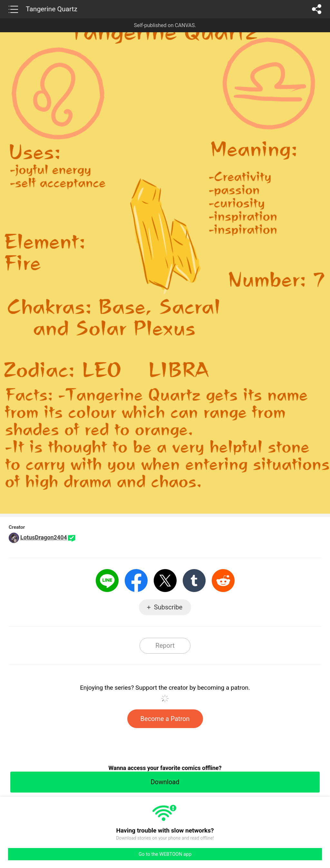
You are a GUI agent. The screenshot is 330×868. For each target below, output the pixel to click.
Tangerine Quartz (52, 9)
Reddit (223, 581)
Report (165, 646)
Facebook (136, 581)
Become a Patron (165, 719)
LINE (107, 581)
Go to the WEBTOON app (165, 854)
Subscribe (168, 607)
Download (165, 782)
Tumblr (194, 581)
